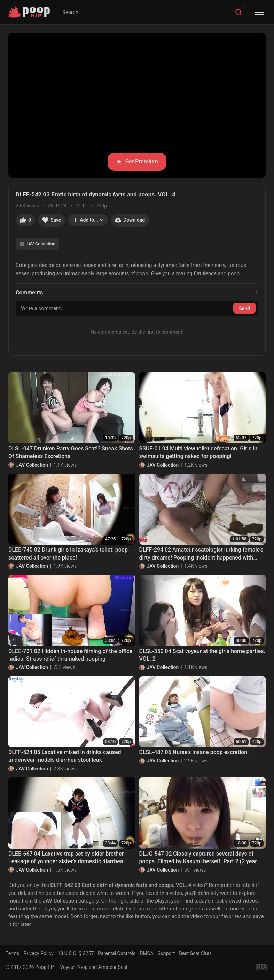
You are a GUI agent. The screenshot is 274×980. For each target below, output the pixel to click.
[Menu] (259, 12)
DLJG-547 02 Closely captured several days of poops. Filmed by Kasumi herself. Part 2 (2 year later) (198, 858)
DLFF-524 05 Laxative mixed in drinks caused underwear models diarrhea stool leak (65, 756)
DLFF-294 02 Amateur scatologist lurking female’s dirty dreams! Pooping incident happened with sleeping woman (201, 554)
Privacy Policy (38, 953)
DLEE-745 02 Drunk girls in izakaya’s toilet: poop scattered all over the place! (68, 553)
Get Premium (137, 161)
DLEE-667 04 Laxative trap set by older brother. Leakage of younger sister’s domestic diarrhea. (67, 857)
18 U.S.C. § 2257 (76, 953)
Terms (12, 953)
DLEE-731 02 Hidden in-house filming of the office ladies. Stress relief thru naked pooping (70, 655)
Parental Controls (117, 953)
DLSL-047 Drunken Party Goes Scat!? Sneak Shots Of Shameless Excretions (71, 452)
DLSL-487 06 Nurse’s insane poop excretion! (194, 752)
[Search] (238, 12)
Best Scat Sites (195, 953)
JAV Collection (37, 244)
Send (244, 308)
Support (166, 953)
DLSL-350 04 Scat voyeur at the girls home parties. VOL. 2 (202, 655)
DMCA (147, 953)
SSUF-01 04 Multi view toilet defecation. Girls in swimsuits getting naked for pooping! (198, 452)
